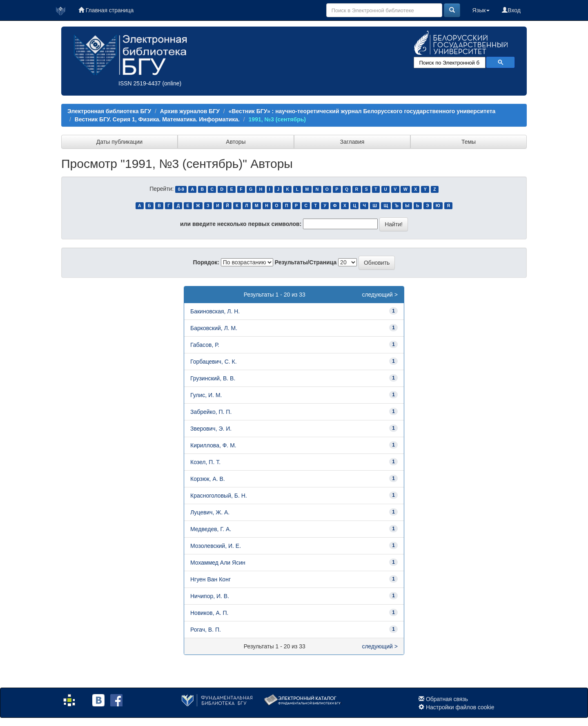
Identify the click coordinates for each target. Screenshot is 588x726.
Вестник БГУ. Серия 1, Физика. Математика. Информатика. (157, 119)
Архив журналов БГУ (190, 111)
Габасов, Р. (205, 345)
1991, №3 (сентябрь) (277, 119)
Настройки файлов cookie (460, 707)
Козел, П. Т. (205, 462)
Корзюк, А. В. (208, 479)
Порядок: (206, 262)
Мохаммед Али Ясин (218, 563)
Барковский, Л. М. (214, 328)
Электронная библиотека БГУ (109, 111)
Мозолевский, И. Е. (216, 546)
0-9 (181, 189)
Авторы (236, 142)
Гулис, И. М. (206, 395)
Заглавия (352, 142)
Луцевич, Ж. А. (210, 512)
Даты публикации (119, 142)
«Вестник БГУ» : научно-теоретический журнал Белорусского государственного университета (362, 111)
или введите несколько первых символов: (241, 224)
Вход (511, 10)
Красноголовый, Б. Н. (219, 496)
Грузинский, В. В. (213, 378)
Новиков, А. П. (209, 613)
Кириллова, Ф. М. (213, 445)
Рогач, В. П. (206, 630)
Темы (469, 142)
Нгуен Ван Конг (210, 579)
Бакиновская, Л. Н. (215, 311)
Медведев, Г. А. (211, 529)
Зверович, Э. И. (211, 429)
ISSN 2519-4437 (140, 83)
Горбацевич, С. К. (214, 362)
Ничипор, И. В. (210, 596)
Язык (481, 10)
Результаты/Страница (306, 262)
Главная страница (106, 10)
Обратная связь (447, 699)
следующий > (380, 295)
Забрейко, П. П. (211, 412)
